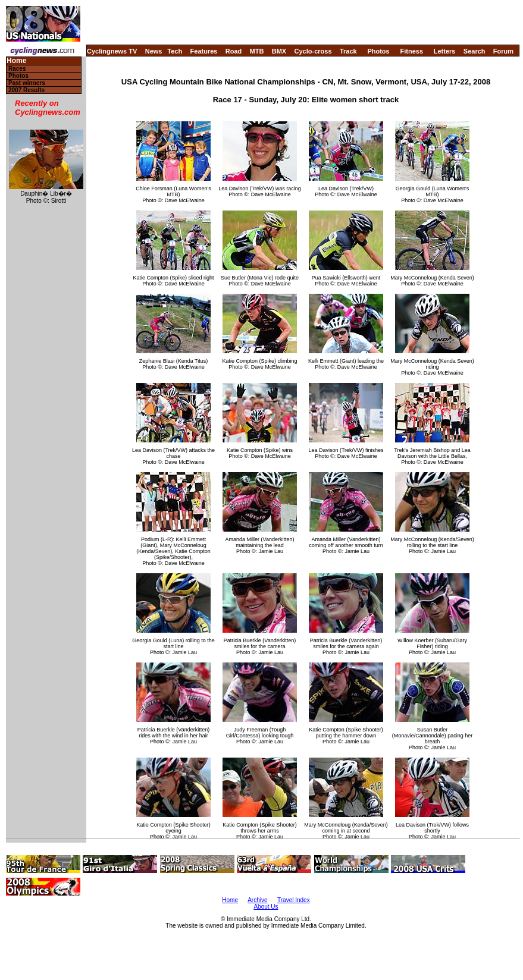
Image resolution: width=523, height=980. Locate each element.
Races (17, 69)
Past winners (27, 83)
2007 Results (26, 90)
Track (348, 51)
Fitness (411, 51)
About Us (266, 907)
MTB (257, 51)
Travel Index (294, 900)
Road (234, 51)
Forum (503, 51)
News (154, 51)
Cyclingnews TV (112, 51)
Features (204, 51)
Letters (445, 51)
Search (475, 51)
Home (16, 61)
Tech (175, 51)
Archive (257, 900)
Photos (378, 51)
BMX (279, 51)
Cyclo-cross (313, 51)
